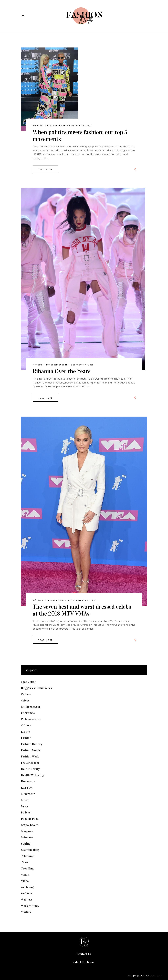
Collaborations (31, 719)
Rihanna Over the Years (62, 371)
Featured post (30, 763)
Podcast (26, 812)
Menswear (28, 794)
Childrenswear (31, 707)
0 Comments (76, 126)
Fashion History (32, 744)
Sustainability (30, 850)
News (25, 806)
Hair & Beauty (30, 769)
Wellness (27, 900)
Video (25, 881)
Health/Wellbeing (32, 775)
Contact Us (84, 954)
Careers (26, 694)
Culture (26, 725)
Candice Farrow (60, 600)
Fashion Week (30, 756)
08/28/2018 (38, 600)
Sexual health (30, 825)
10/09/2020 (38, 126)
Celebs (25, 700)
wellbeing (27, 887)
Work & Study (30, 906)
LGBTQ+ (27, 788)
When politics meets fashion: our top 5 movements (80, 136)
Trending (27, 868)
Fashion (26, 738)
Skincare (27, 837)
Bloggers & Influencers (36, 688)
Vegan (25, 875)
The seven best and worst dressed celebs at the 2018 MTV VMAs (82, 610)
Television (28, 856)
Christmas (28, 713)
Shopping (27, 831)
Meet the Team (84, 962)
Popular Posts (30, 819)
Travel (25, 862)
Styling (26, 844)
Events (25, 732)
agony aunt (28, 682)
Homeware (28, 781)
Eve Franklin (58, 126)
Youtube (26, 912)
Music (25, 800)
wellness (27, 893)
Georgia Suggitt (58, 365)
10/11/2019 (37, 365)
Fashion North (31, 750)
